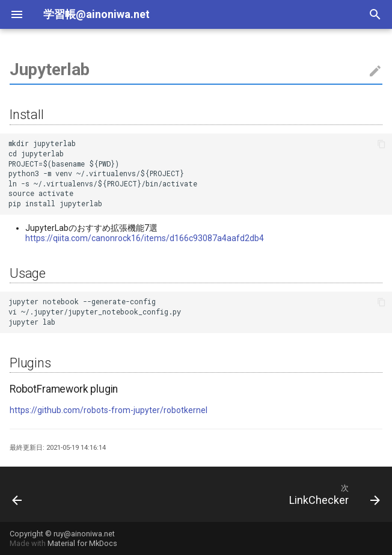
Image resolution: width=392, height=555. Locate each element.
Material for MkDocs (82, 543)
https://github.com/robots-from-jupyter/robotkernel (109, 410)
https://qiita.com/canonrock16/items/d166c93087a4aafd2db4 (145, 238)
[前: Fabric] (18, 494)
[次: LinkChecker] (332, 494)
